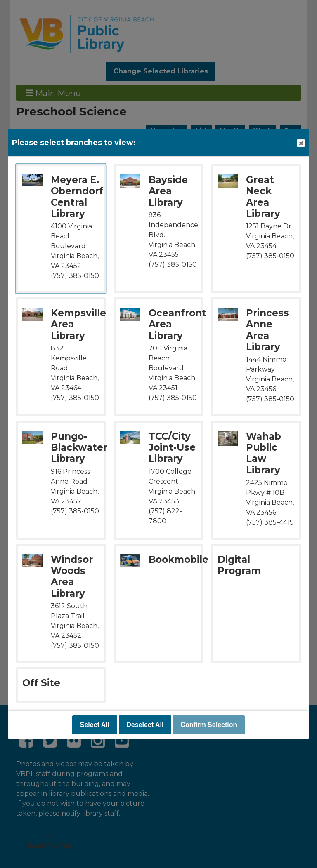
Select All (95, 725)
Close (300, 143)
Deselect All (145, 725)
